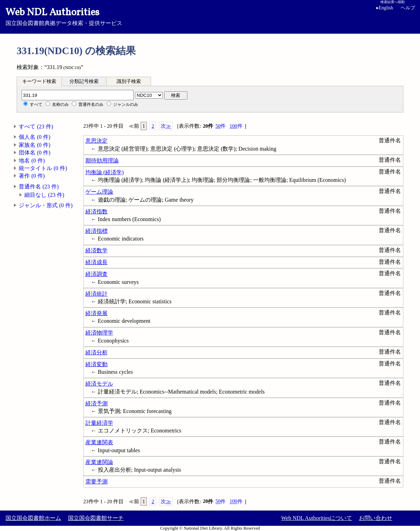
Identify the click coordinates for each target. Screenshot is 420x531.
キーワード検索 (39, 81)
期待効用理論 (102, 161)
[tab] (39, 81)
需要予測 (96, 482)
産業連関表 (99, 442)
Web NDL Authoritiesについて (317, 518)
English (385, 8)
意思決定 (96, 141)
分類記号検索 (84, 81)
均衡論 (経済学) (105, 172)
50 (221, 126)
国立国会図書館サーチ (96, 518)
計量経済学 (99, 423)
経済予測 (96, 403)
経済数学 (96, 250)
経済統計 (96, 294)
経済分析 (96, 352)
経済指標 (96, 231)
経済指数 (96, 212)
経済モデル (99, 384)
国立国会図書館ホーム (33, 518)
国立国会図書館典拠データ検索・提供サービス (210, 16)
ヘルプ (408, 8)
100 (236, 126)
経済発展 (96, 313)
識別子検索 (129, 81)
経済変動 (96, 364)
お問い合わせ (376, 518)
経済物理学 (99, 333)
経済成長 (96, 262)
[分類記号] (78, 95)
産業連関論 (99, 462)
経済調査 (96, 274)
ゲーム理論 (99, 192)
